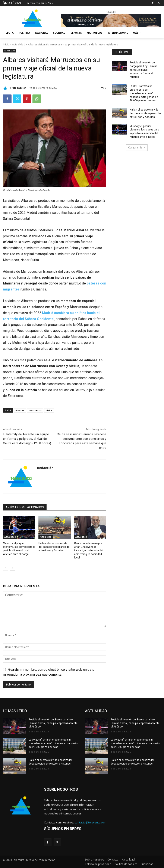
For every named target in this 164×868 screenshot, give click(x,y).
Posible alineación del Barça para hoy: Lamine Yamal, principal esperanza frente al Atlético (143, 70)
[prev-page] (6, 568)
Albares (20, 410)
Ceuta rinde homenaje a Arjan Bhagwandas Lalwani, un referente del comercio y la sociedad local (89, 550)
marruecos (35, 410)
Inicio (6, 44)
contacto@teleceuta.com (90, 822)
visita (49, 410)
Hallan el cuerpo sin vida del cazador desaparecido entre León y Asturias (54, 547)
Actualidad (19, 44)
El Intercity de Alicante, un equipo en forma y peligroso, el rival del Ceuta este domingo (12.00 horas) (27, 439)
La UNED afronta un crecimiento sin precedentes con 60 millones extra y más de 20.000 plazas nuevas (144, 93)
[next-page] (12, 568)
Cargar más (137, 147)
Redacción (20, 88)
